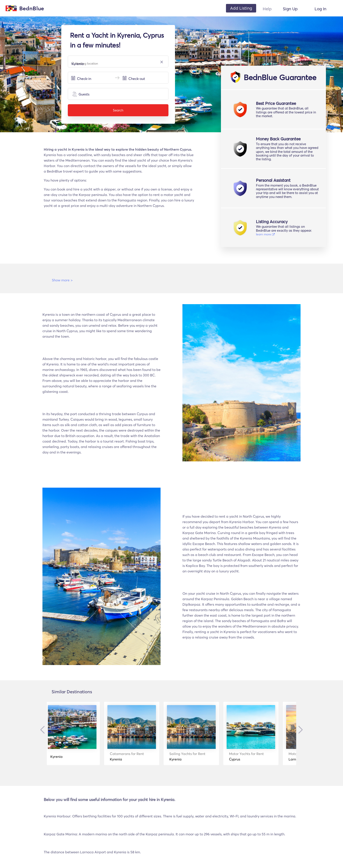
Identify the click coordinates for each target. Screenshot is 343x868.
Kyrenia (63, 757)
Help (267, 9)
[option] (80, 733)
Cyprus (258, 756)
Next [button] (299, 730)
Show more (62, 280)
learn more (265, 234)
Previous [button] (44, 730)
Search (118, 110)
